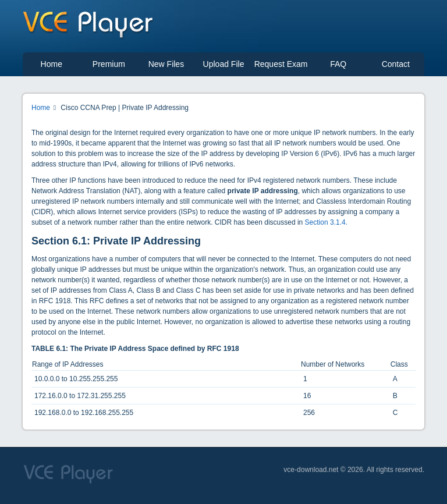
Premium (109, 64)
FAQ (338, 64)
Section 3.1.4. (326, 222)
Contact (396, 64)
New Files (166, 64)
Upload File (224, 64)
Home (52, 64)
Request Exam (281, 64)
